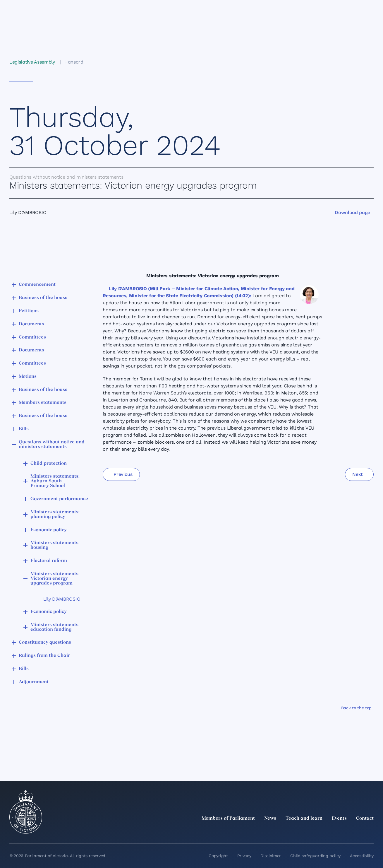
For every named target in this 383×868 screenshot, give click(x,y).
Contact (365, 819)
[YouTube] (357, 831)
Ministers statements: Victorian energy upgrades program (55, 579)
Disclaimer (271, 856)
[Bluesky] (370, 831)
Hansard (74, 62)
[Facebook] (344, 831)
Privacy (244, 856)
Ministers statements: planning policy (55, 515)
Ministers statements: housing (55, 545)
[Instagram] (332, 831)
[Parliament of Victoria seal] (26, 812)
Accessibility (362, 856)
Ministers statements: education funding (55, 627)
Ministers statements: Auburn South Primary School (55, 481)
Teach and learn (304, 819)
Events (339, 819)
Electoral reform (49, 561)
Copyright (218, 856)
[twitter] (306, 831)
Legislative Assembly (32, 62)
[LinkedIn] (319, 831)
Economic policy (49, 530)
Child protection (49, 464)
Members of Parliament (228, 819)
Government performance (59, 499)
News (270, 819)
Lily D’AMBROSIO (62, 599)
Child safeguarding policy (315, 856)
